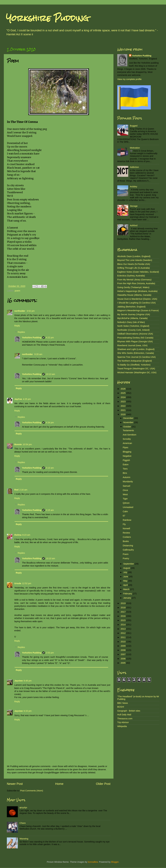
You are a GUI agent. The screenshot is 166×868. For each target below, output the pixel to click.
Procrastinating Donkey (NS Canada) (135, 338)
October (128, 427)
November (129, 422)
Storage (134, 206)
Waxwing (24, 839)
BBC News (123, 703)
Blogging (127, 452)
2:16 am (23, 490)
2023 (123, 402)
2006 (123, 659)
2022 (123, 406)
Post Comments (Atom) (32, 791)
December (129, 418)
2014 (123, 625)
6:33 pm (28, 711)
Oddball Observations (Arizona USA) (135, 334)
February (128, 594)
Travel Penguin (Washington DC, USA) (136, 369)
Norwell (126, 528)
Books (126, 541)
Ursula (18, 583)
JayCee (18, 399)
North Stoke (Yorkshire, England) (133, 326)
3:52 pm (31, 311)
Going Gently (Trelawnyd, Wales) (133, 287)
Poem (126, 554)
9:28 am (38, 354)
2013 (123, 629)
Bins (125, 473)
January (128, 598)
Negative (127, 456)
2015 (123, 620)
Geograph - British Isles (129, 711)
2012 (123, 633)
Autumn (127, 477)
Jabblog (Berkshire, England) (131, 307)
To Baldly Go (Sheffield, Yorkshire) (134, 365)
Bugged (134, 126)
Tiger (125, 499)
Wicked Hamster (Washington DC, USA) (137, 372)
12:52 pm (27, 583)
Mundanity (128, 482)
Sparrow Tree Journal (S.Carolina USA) (136, 357)
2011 (123, 637)
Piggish (126, 460)
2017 (123, 612)
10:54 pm (27, 444)
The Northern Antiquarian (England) (135, 361)
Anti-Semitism (130, 435)
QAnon (126, 503)
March (127, 589)
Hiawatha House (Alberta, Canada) (134, 295)
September (129, 564)
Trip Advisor (123, 722)
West (125, 494)
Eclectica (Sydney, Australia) (131, 276)
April (126, 585)
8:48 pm (28, 681)
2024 (123, 397)
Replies (21, 332)
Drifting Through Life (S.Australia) (133, 268)
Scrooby (127, 439)
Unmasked (128, 507)
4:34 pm (50, 423)
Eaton (126, 464)
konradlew (93, 862)
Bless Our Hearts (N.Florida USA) (134, 264)
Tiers (125, 469)
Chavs (23, 823)
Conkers (127, 537)
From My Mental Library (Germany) (134, 280)
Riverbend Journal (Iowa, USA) (132, 345)
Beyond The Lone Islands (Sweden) (135, 260)
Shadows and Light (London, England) (136, 349)
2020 (123, 414)
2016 (123, 616)
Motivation (135, 148)
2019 (123, 603)
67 (124, 516)
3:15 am (50, 510)
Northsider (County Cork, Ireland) (133, 330)
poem (17, 291)
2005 (123, 663)
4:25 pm (27, 399)
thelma (18, 535)
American (127, 443)
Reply (17, 326)
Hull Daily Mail (124, 715)
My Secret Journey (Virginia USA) (134, 314)
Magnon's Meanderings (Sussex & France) (138, 310)
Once (125, 490)
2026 (123, 389)
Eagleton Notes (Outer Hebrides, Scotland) (138, 272)
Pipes (125, 447)
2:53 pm (50, 653)
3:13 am (50, 468)
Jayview (19, 681)
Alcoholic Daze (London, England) (134, 256)
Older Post (103, 784)
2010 (123, 642)
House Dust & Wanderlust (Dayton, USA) (137, 299)
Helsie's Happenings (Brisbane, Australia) (137, 291)
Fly (124, 524)
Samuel (126, 486)
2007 (123, 654)
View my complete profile (129, 79)
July (126, 572)
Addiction (134, 167)
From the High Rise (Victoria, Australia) (136, 283)
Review (126, 533)
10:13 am (50, 374)
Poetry (126, 558)
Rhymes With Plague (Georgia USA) (135, 341)
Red (16, 490)
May (126, 581)
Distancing (128, 546)
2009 (123, 646)
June (126, 577)
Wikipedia (122, 726)
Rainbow (127, 520)
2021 (123, 410)
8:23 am (26, 535)
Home (59, 784)
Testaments (128, 430)
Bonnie (18, 444)
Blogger (115, 862)
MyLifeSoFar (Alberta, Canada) (132, 318)
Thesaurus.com (125, 719)
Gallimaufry (128, 550)
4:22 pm (50, 338)
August (127, 568)
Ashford (134, 225)
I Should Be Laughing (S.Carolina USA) (136, 303)
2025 (123, 393)
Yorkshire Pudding (47, 18)
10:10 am (50, 558)
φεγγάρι (23, 807)
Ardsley (134, 187)
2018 (123, 608)
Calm (125, 511)
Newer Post (15, 784)
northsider (20, 311)
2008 (123, 650)
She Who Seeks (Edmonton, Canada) (136, 353)
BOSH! (121, 707)
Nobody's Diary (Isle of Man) (131, 322)
